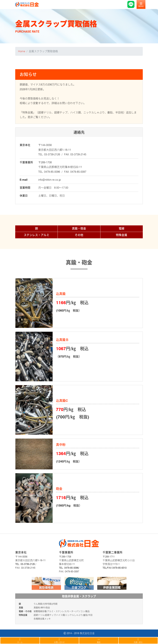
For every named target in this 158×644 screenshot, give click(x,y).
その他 (79, 235)
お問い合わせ (59, 641)
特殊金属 (122, 235)
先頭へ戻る (138, 641)
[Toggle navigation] (141, 4)
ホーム (20, 641)
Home (22, 51)
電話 (99, 641)
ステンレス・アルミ (36, 235)
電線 (122, 228)
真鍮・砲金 (79, 228)
